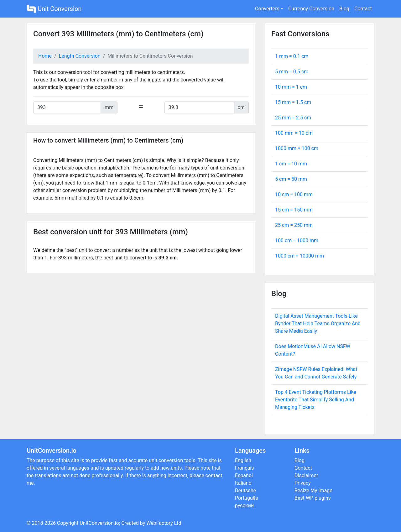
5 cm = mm (291, 179)
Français (245, 468)
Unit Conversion (54, 9)
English (243, 460)
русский (244, 506)
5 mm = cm (292, 72)
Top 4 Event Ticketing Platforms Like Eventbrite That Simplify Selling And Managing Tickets (316, 400)
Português (247, 498)
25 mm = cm (293, 118)
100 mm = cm (294, 133)
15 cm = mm (294, 210)
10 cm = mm (294, 194)
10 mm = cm (291, 87)
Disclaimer (306, 475)
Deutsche (245, 490)
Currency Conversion (311, 9)
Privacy (303, 483)
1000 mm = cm (297, 148)
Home (45, 56)
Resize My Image (313, 490)
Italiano (243, 483)
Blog (344, 9)
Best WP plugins (313, 498)
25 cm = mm (294, 225)
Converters (267, 9)
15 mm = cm (293, 102)
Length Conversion (80, 56)
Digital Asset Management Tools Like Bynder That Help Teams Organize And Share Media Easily (318, 323)
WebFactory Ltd (164, 523)
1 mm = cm (292, 56)
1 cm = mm (291, 164)
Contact (363, 9)
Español (244, 475)
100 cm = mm (297, 240)
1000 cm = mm (299, 256)
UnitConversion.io (99, 523)
